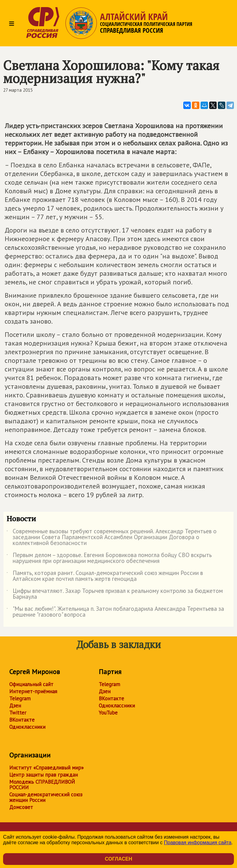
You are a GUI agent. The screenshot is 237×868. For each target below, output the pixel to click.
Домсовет (21, 807)
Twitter (18, 713)
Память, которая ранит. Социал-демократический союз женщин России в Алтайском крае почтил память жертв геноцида (105, 576)
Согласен (118, 859)
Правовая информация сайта (198, 843)
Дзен (15, 706)
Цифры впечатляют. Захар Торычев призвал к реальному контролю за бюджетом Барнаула (115, 594)
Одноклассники (27, 727)
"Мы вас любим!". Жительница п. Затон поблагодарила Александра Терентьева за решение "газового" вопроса (115, 612)
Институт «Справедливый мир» (46, 768)
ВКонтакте (22, 720)
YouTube (108, 713)
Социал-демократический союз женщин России (46, 797)
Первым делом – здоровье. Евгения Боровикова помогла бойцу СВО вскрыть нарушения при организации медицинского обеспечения (109, 558)
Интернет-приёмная (33, 691)
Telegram (20, 698)
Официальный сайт (31, 684)
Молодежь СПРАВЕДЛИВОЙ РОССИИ (42, 785)
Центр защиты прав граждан (44, 775)
